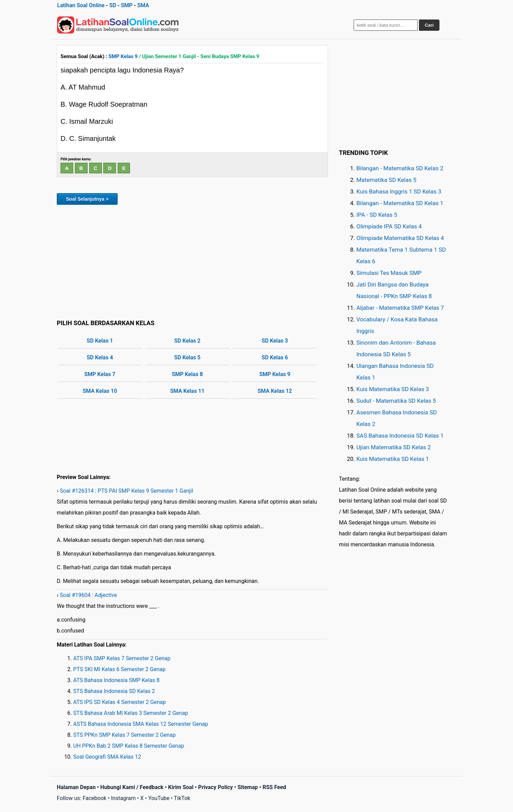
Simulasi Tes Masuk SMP (389, 273)
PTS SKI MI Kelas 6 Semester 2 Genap (119, 669)
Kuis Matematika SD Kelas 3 (393, 389)
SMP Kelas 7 (100, 374)
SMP (127, 5)
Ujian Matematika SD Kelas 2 (394, 447)
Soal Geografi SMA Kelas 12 (107, 757)
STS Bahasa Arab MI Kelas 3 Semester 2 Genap (131, 713)
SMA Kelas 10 (100, 391)
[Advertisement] (192, 261)
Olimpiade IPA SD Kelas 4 (389, 226)
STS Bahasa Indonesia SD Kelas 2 (114, 691)
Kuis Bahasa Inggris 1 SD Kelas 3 (399, 191)
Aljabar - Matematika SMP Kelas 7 (400, 308)
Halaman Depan (76, 787)
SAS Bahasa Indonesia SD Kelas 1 (400, 436)
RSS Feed (274, 787)
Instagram (123, 798)
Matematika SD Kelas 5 (386, 180)
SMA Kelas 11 (187, 391)
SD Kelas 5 (187, 357)
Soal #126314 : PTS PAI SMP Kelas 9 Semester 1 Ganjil (127, 491)
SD (113, 5)
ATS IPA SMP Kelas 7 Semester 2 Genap (122, 658)
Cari (429, 25)
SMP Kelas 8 (187, 374)
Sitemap (248, 787)
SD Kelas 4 (100, 357)
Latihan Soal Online (81, 5)
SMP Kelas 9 (123, 56)
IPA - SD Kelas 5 (377, 215)
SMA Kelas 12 (275, 391)
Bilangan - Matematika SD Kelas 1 (400, 203)
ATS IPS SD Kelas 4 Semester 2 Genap (120, 702)
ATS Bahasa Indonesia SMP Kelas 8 (116, 680)
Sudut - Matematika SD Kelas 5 (396, 401)
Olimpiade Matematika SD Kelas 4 (400, 238)
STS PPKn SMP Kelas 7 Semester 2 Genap (124, 735)
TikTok (182, 798)
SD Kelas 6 (275, 357)
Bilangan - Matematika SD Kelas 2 (400, 168)
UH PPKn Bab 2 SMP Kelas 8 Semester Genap (129, 746)
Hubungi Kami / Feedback (132, 787)
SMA (143, 5)
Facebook (95, 798)
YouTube (159, 798)
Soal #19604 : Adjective (88, 595)
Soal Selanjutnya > (87, 199)
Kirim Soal (181, 787)
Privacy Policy (215, 787)
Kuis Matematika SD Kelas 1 (393, 459)
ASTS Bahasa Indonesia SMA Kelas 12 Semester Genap (141, 724)
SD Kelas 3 (275, 341)
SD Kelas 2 (187, 341)
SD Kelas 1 (100, 341)
